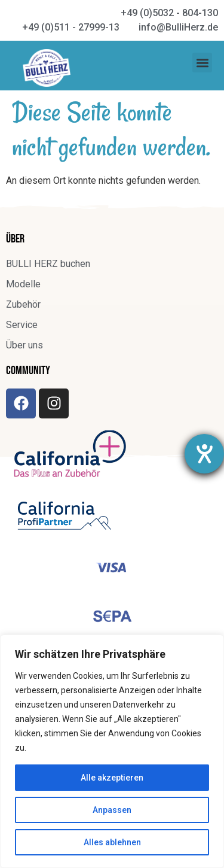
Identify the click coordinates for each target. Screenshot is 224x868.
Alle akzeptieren (112, 778)
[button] (202, 63)
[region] (112, 751)
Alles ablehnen (112, 842)
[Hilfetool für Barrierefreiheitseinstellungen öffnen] (204, 454)
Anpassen (112, 810)
